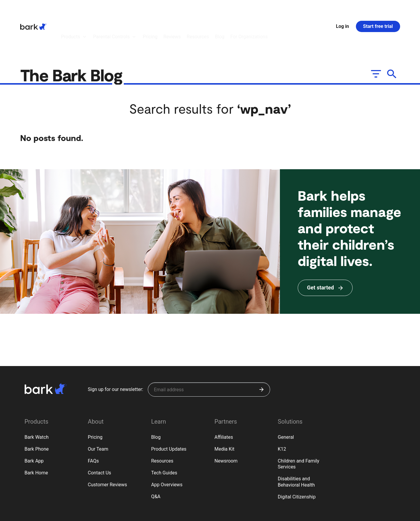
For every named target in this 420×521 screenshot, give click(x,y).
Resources (162, 428)
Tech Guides (164, 440)
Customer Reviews (107, 452)
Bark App (34, 428)
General (286, 404)
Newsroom (226, 428)
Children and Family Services (299, 431)
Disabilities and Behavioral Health (296, 449)
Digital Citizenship (297, 464)
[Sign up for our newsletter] (209, 357)
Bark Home (36, 440)
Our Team (98, 416)
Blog (156, 404)
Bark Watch (37, 404)
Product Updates (169, 416)
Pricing (95, 404)
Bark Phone (37, 416)
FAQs (93, 428)
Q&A (156, 464)
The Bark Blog (73, 42)
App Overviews (167, 452)
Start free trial (378, 10)
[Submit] (261, 357)
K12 (282, 416)
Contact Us (100, 440)
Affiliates (224, 404)
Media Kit (224, 416)
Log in (343, 10)
